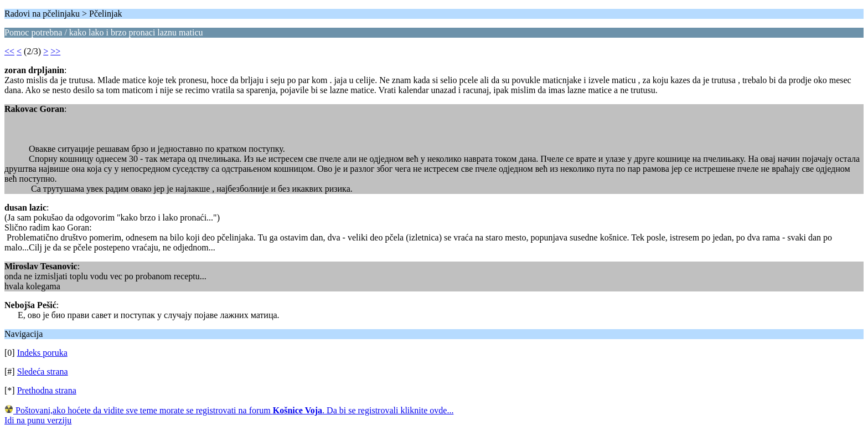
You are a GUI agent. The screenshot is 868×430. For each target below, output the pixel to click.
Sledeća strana (43, 372)
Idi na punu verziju (38, 420)
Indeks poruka (42, 353)
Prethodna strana (47, 390)
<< (9, 51)
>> (55, 51)
